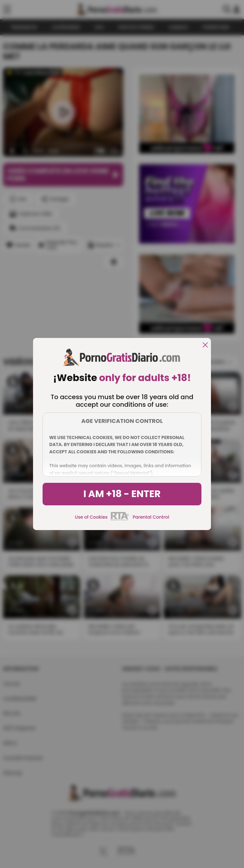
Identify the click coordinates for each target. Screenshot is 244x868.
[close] (205, 345)
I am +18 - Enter (122, 494)
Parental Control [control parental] (151, 517)
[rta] (120, 520)
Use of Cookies (91, 517)
